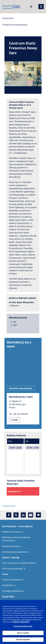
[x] (16, 515)
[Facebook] (9, 515)
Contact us (13, 491)
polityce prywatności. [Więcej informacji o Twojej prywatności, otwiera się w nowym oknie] (21, 622)
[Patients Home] (18, 526)
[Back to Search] (15, 25)
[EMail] (31, 515)
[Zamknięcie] (43, 603)
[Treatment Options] (14, 532)
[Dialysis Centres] (8, 18)
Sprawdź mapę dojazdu (21, 388)
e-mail (14, 420)
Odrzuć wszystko (23, 633)
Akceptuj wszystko (23, 639)
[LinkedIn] (23, 515)
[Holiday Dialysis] (13, 546)
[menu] (41, 7)
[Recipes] (23, 539)
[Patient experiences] (17, 552)
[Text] (9, 506)
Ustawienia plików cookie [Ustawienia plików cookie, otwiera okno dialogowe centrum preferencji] (23, 626)
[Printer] (38, 515)
